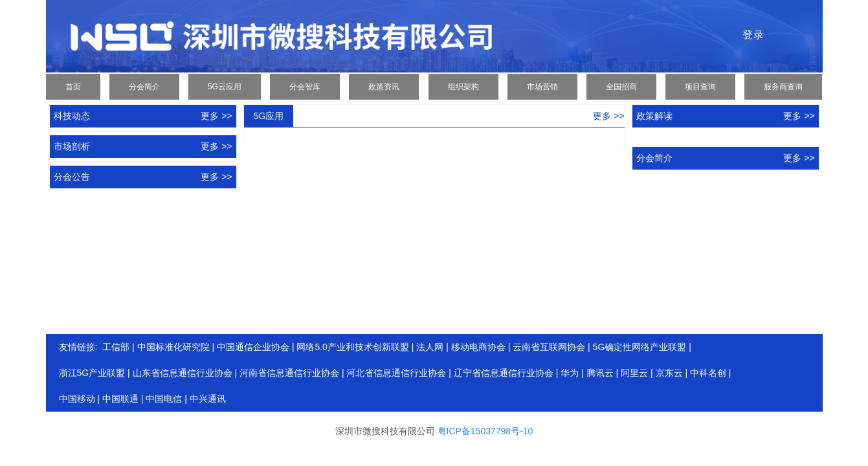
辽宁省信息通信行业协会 (504, 373)
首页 (73, 87)
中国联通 (120, 399)
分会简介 (144, 87)
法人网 (430, 347)
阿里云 (634, 373)
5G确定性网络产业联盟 (640, 347)
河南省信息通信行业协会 (289, 373)
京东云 (669, 373)
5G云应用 (225, 87)
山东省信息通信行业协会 (183, 373)
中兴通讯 (208, 399)
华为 (570, 373)
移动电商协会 (478, 347)
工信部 (116, 347)
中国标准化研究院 (173, 347)
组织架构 (463, 87)
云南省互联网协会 (549, 347)
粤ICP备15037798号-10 (485, 431)
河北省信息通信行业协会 (396, 373)
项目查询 (700, 87)
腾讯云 (600, 373)
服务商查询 (783, 87)
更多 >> (216, 116)
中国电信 (164, 399)
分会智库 (305, 87)
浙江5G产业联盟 (92, 373)
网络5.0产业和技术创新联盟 (352, 347)
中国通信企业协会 (253, 347)
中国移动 (77, 399)
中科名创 (708, 373)
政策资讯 (384, 87)
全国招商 (621, 87)
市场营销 (542, 87)
